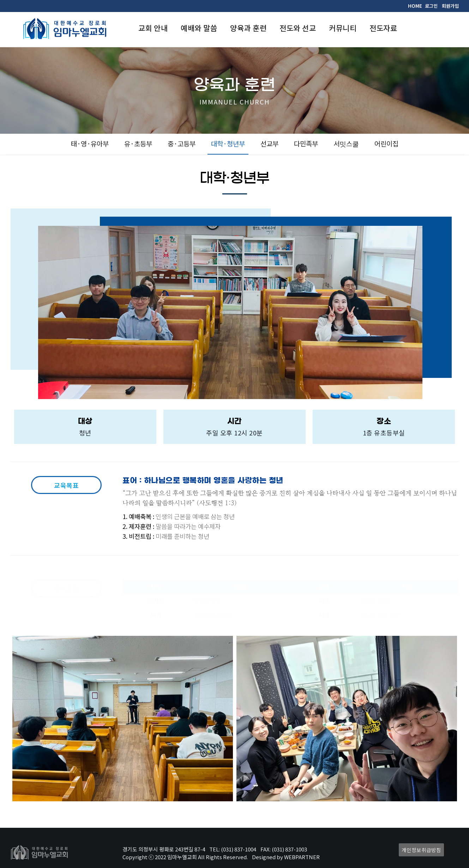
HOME (415, 6)
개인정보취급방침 (421, 850)
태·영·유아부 (90, 143)
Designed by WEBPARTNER (286, 857)
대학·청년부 (228, 143)
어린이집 (386, 143)
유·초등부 (138, 143)
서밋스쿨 (346, 143)
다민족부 (306, 143)
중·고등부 (182, 143)
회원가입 (450, 6)
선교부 (269, 143)
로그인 (431, 6)
